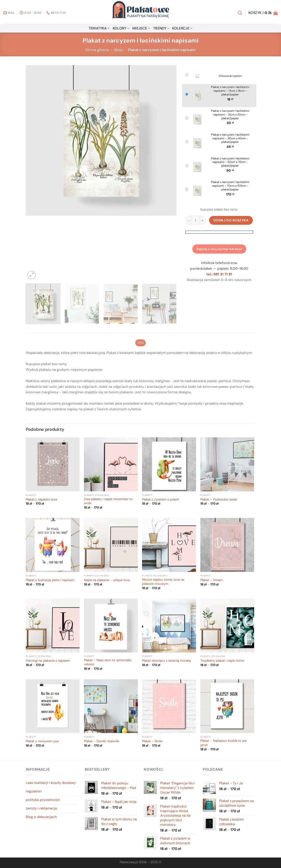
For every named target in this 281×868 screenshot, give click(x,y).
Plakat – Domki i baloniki (101, 741)
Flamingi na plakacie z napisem (48, 661)
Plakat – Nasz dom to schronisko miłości (108, 662)
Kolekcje (182, 28)
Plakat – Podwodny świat (219, 500)
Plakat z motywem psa (42, 741)
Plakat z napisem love (41, 500)
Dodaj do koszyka (231, 220)
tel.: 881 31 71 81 (219, 274)
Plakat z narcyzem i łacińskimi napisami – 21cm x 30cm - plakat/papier (230, 115)
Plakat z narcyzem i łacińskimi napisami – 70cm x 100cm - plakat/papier (230, 186)
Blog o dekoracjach (41, 817)
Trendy (161, 28)
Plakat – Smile (152, 741)
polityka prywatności (43, 800)
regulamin (34, 791)
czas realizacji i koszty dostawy (51, 783)
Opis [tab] (140, 343)
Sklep (118, 50)
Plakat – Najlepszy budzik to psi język (223, 743)
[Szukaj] (240, 13)
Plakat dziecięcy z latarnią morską (166, 661)
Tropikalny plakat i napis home (222, 661)
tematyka (99, 28)
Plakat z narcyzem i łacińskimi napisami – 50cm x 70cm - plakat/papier (230, 162)
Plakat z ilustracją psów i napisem (50, 580)
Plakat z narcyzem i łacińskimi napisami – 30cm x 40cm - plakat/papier (230, 138)
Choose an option (230, 76)
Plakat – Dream (212, 580)
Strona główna (97, 50)
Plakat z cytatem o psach (160, 500)
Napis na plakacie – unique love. (107, 580)
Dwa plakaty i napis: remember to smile (108, 501)
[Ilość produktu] (195, 220)
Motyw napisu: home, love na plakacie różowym (163, 582)
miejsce (141, 28)
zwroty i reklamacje (41, 808)
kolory (121, 28)
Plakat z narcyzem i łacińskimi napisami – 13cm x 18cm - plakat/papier (230, 91)
